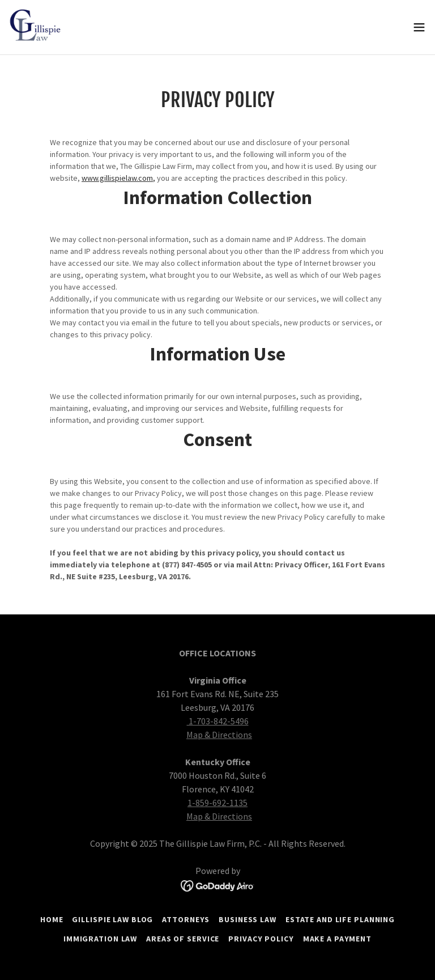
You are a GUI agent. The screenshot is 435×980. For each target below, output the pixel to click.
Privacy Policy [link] (261, 939)
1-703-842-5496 (218, 721)
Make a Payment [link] (337, 939)
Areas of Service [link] (183, 939)
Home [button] (52, 919)
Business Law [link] (248, 919)
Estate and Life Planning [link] (340, 919)
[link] (37, 27)
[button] (419, 27)
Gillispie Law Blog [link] (112, 919)
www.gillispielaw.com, (118, 178)
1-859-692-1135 (217, 803)
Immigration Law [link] (100, 939)
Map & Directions (219, 735)
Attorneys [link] (186, 919)
